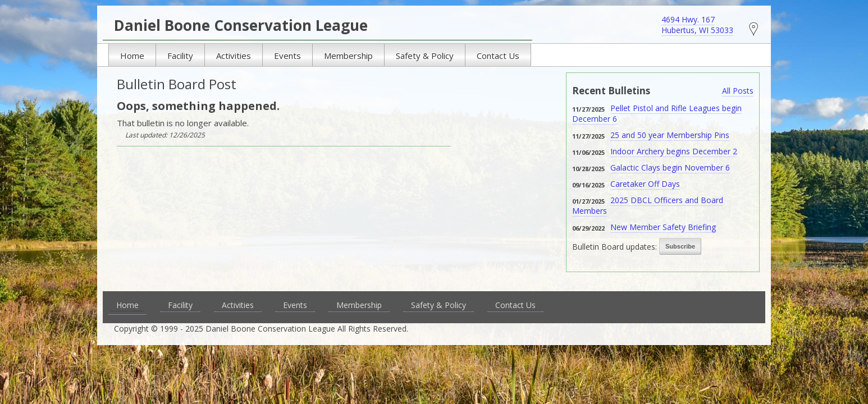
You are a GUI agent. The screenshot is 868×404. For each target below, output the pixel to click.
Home (132, 56)
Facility (180, 56)
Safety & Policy (425, 56)
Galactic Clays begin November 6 (670, 167)
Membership (348, 56)
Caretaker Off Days (645, 184)
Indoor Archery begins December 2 (674, 151)
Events (287, 56)
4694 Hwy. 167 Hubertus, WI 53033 (697, 25)
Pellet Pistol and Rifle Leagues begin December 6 (657, 113)
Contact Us (498, 56)
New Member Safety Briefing (663, 227)
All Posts (738, 91)
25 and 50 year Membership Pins (670, 135)
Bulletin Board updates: (615, 247)
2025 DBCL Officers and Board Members (648, 205)
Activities (234, 56)
